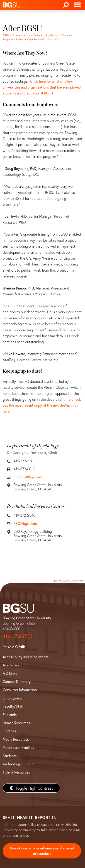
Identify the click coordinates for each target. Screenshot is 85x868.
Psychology (52, 35)
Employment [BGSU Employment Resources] (12, 698)
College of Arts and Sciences (28, 35)
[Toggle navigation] (77, 5)
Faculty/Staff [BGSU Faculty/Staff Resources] (13, 706)
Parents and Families (18, 747)
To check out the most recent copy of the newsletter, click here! (42, 405)
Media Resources (16, 739)
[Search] (66, 5)
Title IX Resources (16, 772)
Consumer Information (20, 690)
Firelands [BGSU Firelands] (10, 715)
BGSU (6, 35)
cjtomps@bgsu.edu (28, 477)
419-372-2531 (18, 636)
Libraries (9, 731)
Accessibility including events (26, 657)
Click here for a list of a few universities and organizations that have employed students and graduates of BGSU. (42, 87)
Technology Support (18, 764)
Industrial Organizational (30, 39)
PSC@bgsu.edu (25, 523)
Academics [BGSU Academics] (11, 665)
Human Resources (16, 723)
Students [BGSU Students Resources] (10, 756)
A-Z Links (10, 673)
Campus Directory (17, 681)
